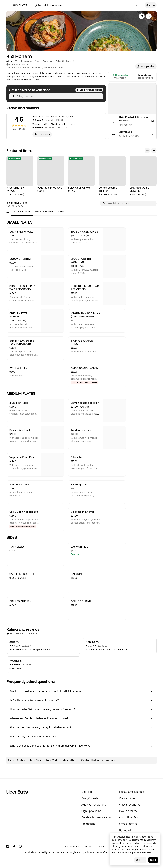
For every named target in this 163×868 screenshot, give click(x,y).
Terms (88, 847)
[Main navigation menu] (8, 5)
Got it (153, 860)
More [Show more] (36, 80)
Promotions (88, 824)
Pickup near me (128, 811)
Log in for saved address (89, 90)
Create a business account (97, 817)
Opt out (140, 860)
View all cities (127, 798)
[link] (142, 16)
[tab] (22, 211)
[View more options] (149, 16)
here (149, 853)
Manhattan (69, 760)
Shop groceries (128, 824)
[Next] (154, 150)
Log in (137, 5)
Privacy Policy (72, 847)
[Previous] (147, 150)
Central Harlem (90, 760)
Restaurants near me (132, 792)
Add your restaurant (94, 805)
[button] (146, 66)
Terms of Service (104, 852)
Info (73, 61)
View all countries (130, 805)
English (125, 830)
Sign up (151, 5)
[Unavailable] (132, 134)
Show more (42, 134)
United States (17, 760)
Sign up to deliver (92, 811)
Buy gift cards (90, 798)
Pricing (101, 847)
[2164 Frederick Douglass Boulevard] (132, 121)
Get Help (87, 792)
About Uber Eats (129, 817)
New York (36, 760)
